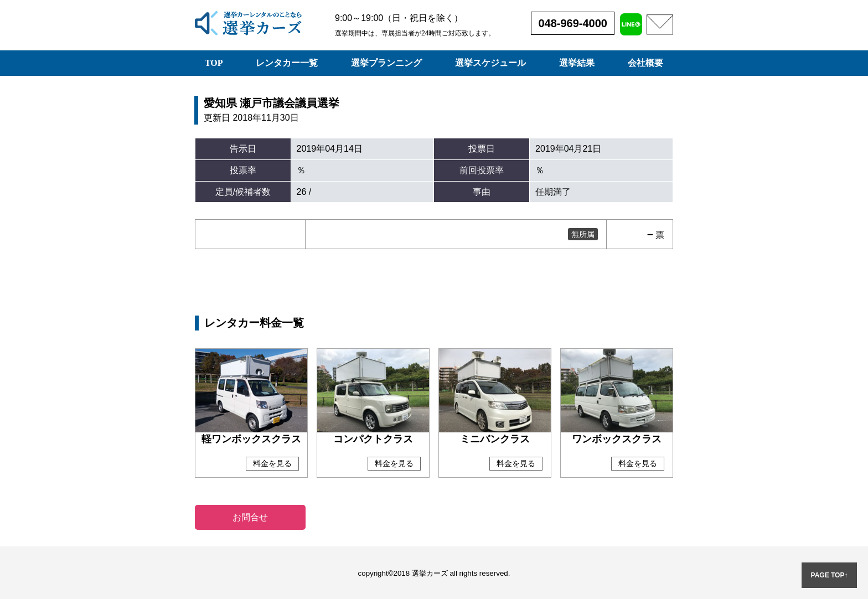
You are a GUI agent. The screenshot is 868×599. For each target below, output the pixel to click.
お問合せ (250, 517)
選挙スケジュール (490, 63)
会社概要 (645, 63)
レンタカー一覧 (287, 63)
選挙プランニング (386, 63)
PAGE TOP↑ (830, 575)
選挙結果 (577, 63)
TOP (214, 63)
